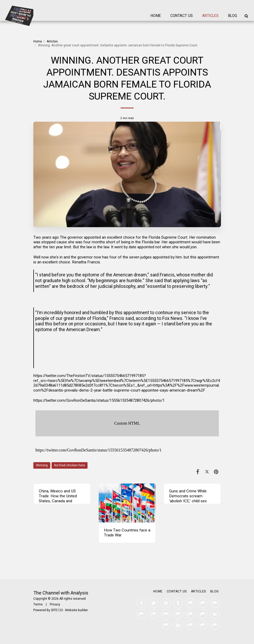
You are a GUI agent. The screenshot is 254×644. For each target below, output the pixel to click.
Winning (42, 465)
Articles (52, 41)
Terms (38, 604)
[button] (246, 16)
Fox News (172, 318)
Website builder (76, 610)
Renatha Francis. (86, 262)
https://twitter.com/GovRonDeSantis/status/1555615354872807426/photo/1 (99, 400)
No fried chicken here (70, 465)
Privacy (55, 604)
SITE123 (57, 610)
